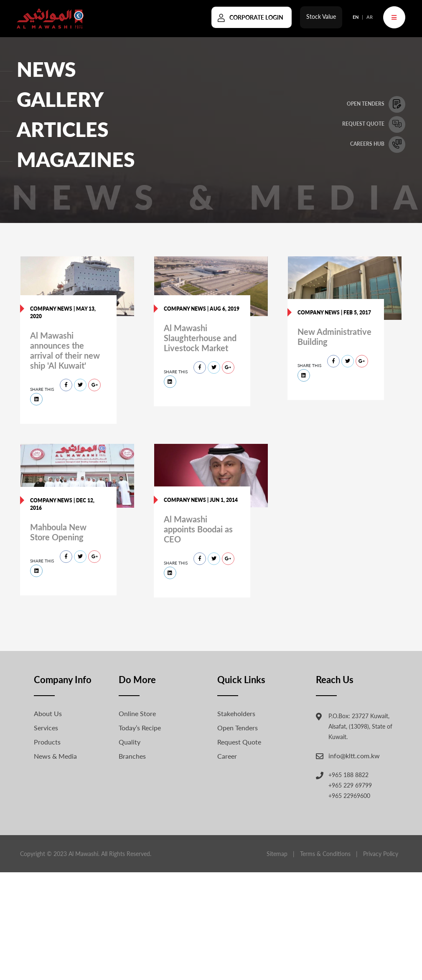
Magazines (76, 159)
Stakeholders (236, 713)
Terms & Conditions (325, 854)
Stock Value (321, 19)
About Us (48, 713)
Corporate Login (256, 20)
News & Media (55, 756)
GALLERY (60, 99)
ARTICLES (63, 129)
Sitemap (277, 854)
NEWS (46, 69)
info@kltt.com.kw (354, 756)
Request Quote (239, 742)
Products (47, 742)
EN (356, 20)
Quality (130, 742)
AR (370, 20)
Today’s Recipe (140, 728)
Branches (132, 756)
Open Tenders (238, 728)
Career (227, 756)
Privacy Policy (381, 854)
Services (46, 728)
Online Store (137, 713)
